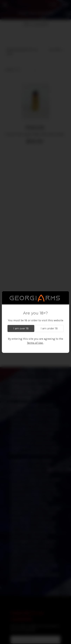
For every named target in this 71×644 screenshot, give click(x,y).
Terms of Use (35, 343)
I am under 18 (49, 328)
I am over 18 (21, 328)
